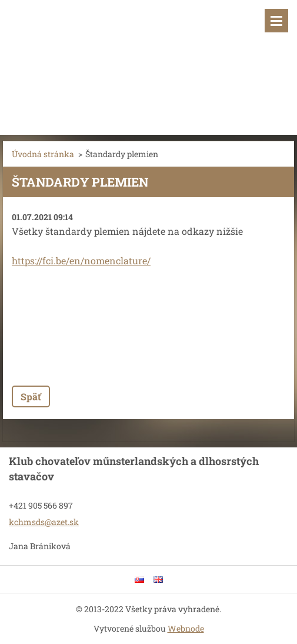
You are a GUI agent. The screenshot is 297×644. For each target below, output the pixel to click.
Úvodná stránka (43, 154)
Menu (276, 21)
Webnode (186, 628)
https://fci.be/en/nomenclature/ (81, 260)
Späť (31, 396)
